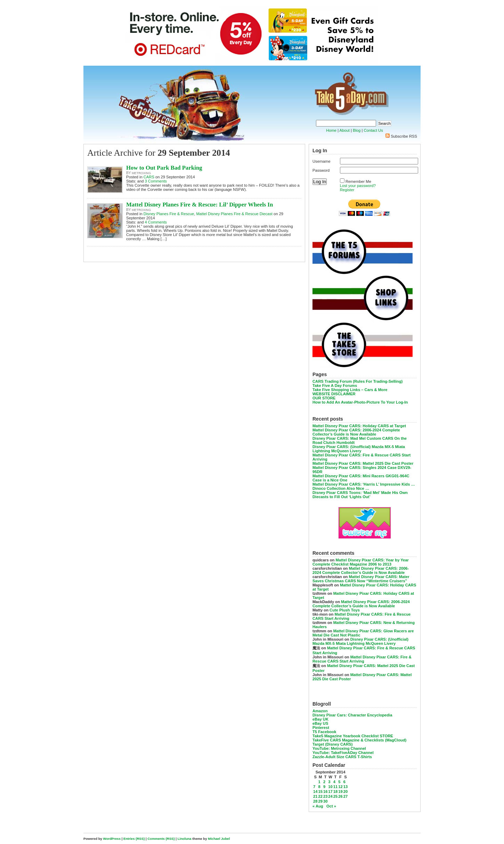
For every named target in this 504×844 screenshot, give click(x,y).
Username (322, 161)
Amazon (320, 711)
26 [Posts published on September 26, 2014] (340, 796)
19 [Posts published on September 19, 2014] (340, 792)
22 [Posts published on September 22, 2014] (320, 796)
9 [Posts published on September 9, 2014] (324, 787)
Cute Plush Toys (345, 610)
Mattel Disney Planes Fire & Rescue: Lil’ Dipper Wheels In (200, 205)
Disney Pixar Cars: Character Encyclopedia (352, 715)
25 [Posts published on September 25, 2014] (335, 796)
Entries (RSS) (134, 839)
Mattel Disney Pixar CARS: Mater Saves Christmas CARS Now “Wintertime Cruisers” (361, 579)
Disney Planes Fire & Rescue (169, 214)
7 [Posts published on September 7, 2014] (314, 787)
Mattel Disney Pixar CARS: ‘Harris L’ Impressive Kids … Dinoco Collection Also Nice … (364, 486)
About (345, 130)
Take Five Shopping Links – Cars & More (350, 390)
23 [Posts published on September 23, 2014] (325, 796)
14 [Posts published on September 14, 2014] (315, 792)
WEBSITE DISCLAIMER (334, 394)
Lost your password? (358, 186)
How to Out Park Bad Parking (164, 168)
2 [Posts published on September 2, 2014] (324, 782)
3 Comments (156, 181)
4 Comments (156, 222)
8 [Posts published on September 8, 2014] (319, 787)
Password (321, 170)
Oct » (331, 806)
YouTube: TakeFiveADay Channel (343, 753)
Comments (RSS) (161, 839)
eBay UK (320, 719)
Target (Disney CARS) (332, 744)
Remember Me (358, 181)
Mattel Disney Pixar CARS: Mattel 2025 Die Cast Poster (363, 463)
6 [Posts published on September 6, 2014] (344, 782)
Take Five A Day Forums (335, 386)
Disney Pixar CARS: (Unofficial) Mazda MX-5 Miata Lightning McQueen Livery (359, 449)
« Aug (318, 806)
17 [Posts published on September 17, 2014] (330, 792)
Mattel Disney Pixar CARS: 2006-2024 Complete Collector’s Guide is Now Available (356, 432)
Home (331, 130)
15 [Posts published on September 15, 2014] (320, 792)
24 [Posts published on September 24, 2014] (330, 796)
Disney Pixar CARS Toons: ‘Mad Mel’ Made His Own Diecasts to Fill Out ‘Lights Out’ (360, 495)
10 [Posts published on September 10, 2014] (330, 787)
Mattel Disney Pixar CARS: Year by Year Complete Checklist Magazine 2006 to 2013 (361, 562)
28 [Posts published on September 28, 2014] (315, 801)
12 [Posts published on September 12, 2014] (340, 787)
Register (347, 190)
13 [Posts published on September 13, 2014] (346, 787)
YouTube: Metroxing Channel (339, 748)
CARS (149, 177)
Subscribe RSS (404, 136)
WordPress (112, 839)
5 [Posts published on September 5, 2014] (339, 782)
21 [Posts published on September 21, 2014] (315, 796)
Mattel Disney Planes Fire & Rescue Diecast (234, 214)
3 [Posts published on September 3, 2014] (329, 782)
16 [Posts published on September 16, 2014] (325, 792)
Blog (357, 130)
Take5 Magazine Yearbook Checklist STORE (353, 736)
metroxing (141, 173)
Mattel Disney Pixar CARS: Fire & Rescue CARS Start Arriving (362, 659)
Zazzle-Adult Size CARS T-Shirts (342, 757)
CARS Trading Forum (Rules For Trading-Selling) (357, 381)
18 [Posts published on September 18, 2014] (335, 792)
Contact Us (373, 130)
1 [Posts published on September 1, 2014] (319, 782)
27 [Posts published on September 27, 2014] (346, 796)
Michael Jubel (219, 839)
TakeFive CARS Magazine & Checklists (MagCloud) (359, 740)
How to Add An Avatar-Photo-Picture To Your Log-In (360, 402)
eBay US (320, 723)
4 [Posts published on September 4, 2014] (334, 782)
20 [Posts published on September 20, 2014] (346, 792)
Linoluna (185, 839)
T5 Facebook (324, 732)
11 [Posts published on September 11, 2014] (335, 787)
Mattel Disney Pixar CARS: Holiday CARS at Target (359, 426)
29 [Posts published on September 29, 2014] (320, 801)
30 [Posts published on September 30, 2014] (325, 801)
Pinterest (321, 728)
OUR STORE (324, 398)
